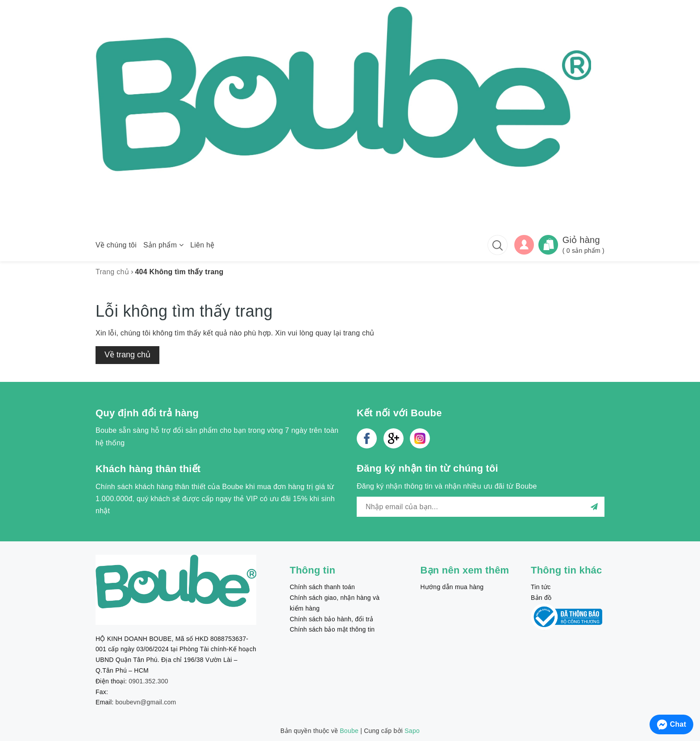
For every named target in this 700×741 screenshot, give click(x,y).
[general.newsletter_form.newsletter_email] (481, 507)
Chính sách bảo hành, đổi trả (331, 619)
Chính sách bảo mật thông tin (332, 629)
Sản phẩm (163, 245)
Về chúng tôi (116, 245)
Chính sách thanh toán (322, 587)
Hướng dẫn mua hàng (452, 587)
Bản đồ (541, 598)
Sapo (412, 731)
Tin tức (541, 587)
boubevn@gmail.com (146, 702)
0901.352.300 (148, 681)
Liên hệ (202, 245)
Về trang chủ (127, 355)
